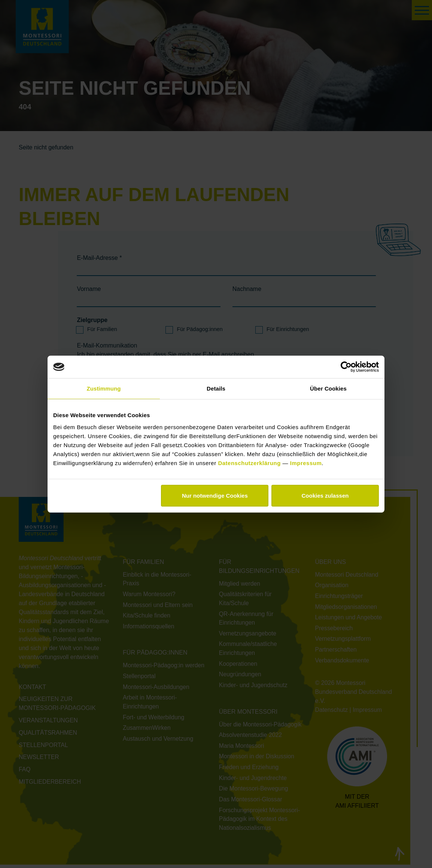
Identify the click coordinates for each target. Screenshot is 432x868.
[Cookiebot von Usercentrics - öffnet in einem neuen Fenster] (346, 367)
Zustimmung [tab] (104, 389)
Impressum (306, 463)
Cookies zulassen (325, 495)
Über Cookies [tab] (328, 389)
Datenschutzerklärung (250, 463)
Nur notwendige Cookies (215, 495)
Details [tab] (216, 389)
